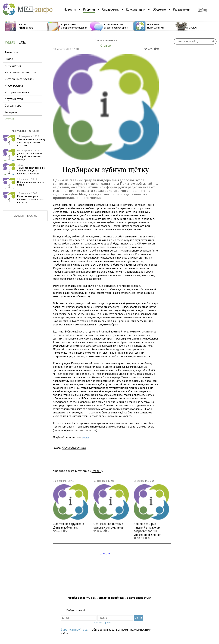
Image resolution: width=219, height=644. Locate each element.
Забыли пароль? (103, 623)
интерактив (13, 66)
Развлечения (182, 9)
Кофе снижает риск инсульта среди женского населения (31, 198)
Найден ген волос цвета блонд (30, 182)
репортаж (11, 112)
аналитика (12, 52)
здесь (85, 437)
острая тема (13, 106)
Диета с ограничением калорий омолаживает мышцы (30, 155)
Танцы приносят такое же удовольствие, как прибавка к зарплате (31, 169)
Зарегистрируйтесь (74, 629)
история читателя (17, 92)
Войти (203, 9)
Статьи (96, 471)
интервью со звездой (19, 79)
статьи (9, 119)
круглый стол (14, 99)
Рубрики (89, 9)
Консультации (136, 9)
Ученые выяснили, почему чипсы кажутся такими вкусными (31, 141)
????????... (106, 554)
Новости (70, 9)
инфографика (14, 85)
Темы (22, 42)
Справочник (110, 9)
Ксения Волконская (74, 448)
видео (9, 59)
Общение (159, 9)
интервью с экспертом (20, 72)
